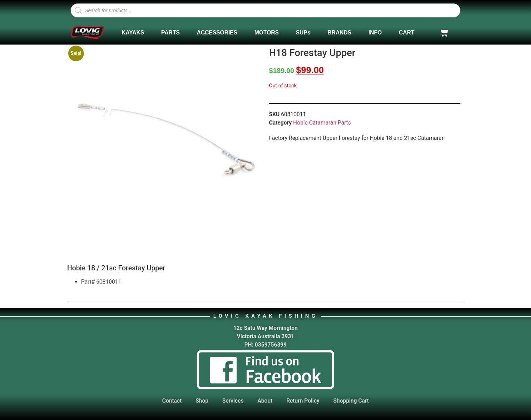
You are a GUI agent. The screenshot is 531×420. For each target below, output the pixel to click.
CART (406, 33)
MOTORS (267, 33)
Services (233, 401)
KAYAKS (133, 33)
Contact (172, 401)
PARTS (170, 33)
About (265, 401)
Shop (202, 401)
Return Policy (303, 401)
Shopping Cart (351, 401)
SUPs (303, 33)
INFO (375, 33)
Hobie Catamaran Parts (322, 123)
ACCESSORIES (217, 33)
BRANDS (339, 33)
